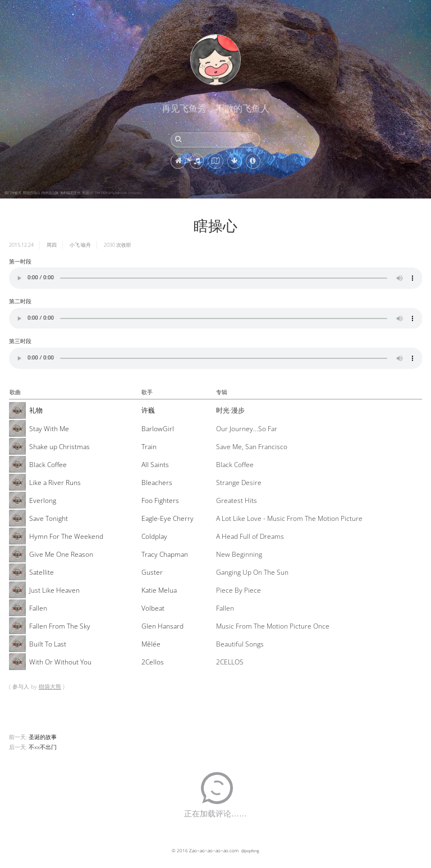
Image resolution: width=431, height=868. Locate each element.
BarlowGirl (158, 429)
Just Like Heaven (54, 590)
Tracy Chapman (165, 554)
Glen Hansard (162, 626)
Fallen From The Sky (60, 626)
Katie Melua (159, 590)
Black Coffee (48, 465)
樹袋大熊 (50, 686)
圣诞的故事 (43, 737)
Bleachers (157, 483)
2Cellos (153, 662)
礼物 (36, 410)
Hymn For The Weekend (66, 536)
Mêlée (151, 644)
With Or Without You (60, 662)
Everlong (43, 500)
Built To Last (48, 644)
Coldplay (154, 536)
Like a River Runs (55, 483)
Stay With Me (49, 429)
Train (149, 447)
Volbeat (153, 608)
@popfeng (250, 851)
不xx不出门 (43, 747)
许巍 (148, 410)
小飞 (75, 245)
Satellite (42, 572)
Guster (152, 572)
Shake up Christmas (59, 447)
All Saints (155, 465)
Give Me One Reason (61, 554)
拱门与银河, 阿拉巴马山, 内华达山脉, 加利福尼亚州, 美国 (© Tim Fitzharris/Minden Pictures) (73, 193)
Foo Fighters (160, 500)
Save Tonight (49, 518)
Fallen (38, 608)
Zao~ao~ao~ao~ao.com (214, 850)
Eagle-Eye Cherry (168, 518)
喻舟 (86, 245)
